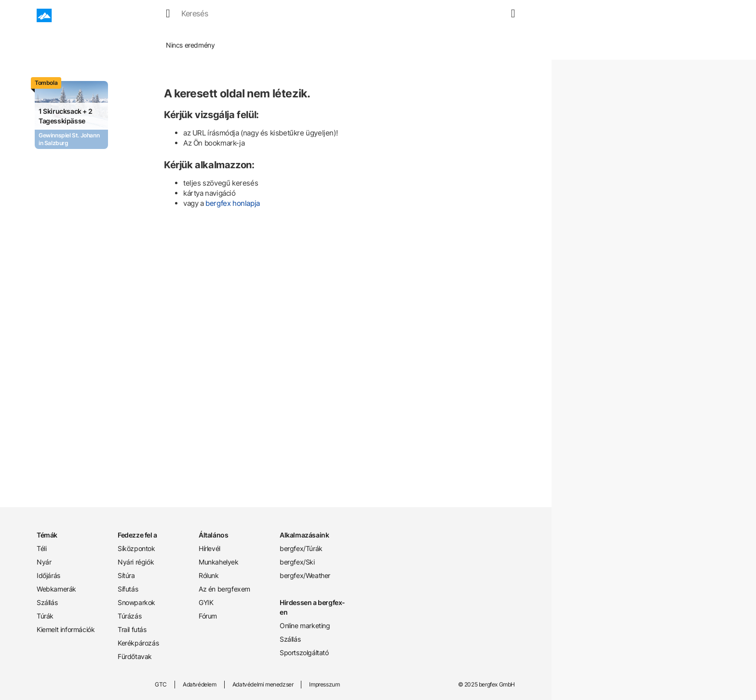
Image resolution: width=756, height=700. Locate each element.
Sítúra (126, 575)
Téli (41, 548)
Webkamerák (56, 589)
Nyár (203, 15)
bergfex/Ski (297, 562)
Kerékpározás (138, 643)
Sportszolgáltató (304, 653)
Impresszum (324, 684)
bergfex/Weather (305, 575)
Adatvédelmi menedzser (263, 684)
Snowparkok (136, 602)
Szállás (47, 602)
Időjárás (237, 15)
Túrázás (129, 616)
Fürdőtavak (135, 656)
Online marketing (305, 626)
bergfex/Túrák (301, 548)
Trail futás (132, 629)
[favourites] (486, 15)
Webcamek (282, 15)
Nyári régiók (136, 562)
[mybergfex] (509, 15)
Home (125, 38)
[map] (497, 15)
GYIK (206, 602)
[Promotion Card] (71, 115)
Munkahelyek (219, 562)
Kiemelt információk (66, 629)
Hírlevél (209, 548)
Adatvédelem (200, 684)
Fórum (208, 616)
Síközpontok (136, 548)
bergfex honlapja (233, 203)
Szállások (330, 15)
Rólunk (209, 575)
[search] (474, 15)
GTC (161, 684)
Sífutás (128, 589)
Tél (178, 15)
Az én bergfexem (224, 589)
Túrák (368, 15)
